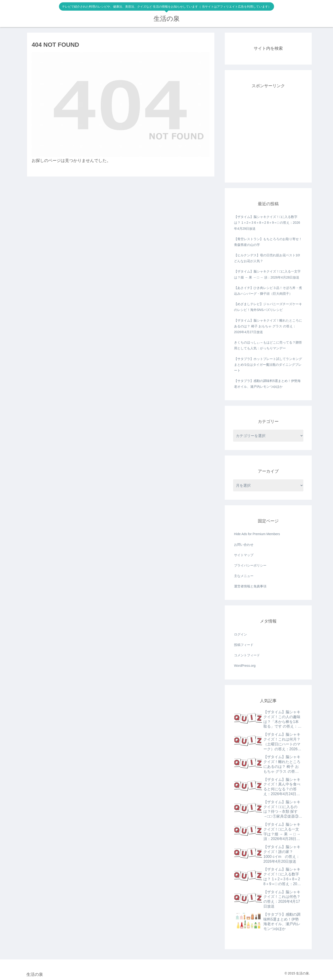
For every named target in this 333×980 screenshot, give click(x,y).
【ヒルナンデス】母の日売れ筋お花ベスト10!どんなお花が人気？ (267, 258)
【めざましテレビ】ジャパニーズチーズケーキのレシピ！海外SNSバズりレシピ (268, 307)
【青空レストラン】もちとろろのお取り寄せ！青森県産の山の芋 (268, 242)
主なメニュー (244, 576)
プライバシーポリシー (250, 565)
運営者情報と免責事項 (250, 586)
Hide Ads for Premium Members (257, 534)
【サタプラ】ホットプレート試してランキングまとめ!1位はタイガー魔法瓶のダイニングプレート (268, 365)
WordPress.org (245, 666)
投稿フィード (244, 645)
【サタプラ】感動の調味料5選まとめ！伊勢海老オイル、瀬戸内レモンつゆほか (267, 384)
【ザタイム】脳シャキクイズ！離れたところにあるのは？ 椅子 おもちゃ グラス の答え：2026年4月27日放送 (268, 326)
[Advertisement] (268, 138)
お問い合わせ (244, 545)
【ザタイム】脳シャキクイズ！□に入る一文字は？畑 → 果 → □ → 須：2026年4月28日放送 (267, 274)
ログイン (240, 634)
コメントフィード (247, 655)
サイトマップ (244, 555)
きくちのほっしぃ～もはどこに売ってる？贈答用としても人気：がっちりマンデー (268, 345)
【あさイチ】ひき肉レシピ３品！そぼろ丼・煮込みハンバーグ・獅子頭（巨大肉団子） (268, 291)
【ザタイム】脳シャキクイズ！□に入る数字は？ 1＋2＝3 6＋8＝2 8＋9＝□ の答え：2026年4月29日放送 (267, 223)
